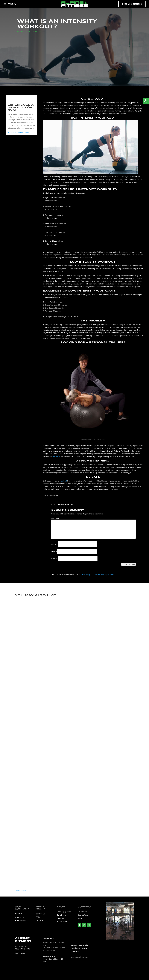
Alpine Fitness (25, 32)
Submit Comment (128, 564)
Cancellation (41, 920)
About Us (19, 914)
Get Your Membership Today (18, 132)
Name (54, 544)
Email (54, 552)
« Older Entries (20, 891)
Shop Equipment (64, 912)
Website (54, 559)
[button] (146, 101)
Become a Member (132, 4)
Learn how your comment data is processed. (98, 574)
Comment (56, 518)
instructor (57, 456)
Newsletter (82, 912)
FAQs (38, 917)
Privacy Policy (21, 920)
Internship (19, 917)
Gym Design (62, 915)
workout (64, 481)
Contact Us (40, 914)
